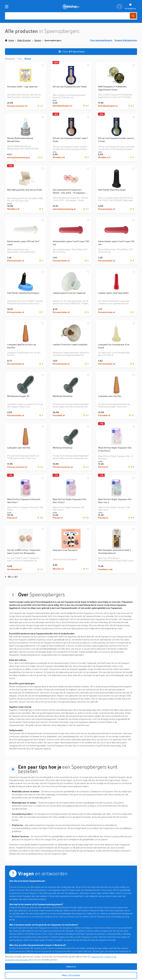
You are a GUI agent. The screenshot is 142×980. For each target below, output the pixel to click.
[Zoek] (133, 16)
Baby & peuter (24, 40)
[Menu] (7, 7)
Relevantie (10, 59)
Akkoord (71, 966)
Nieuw (28, 59)
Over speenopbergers (101, 40)
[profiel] (119, 7)
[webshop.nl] (71, 7)
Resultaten (72, 52)
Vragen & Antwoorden (126, 40)
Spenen (38, 40)
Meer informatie (71, 975)
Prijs (20, 59)
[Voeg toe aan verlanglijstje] (43, 66)
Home (9, 40)
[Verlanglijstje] (130, 7)
